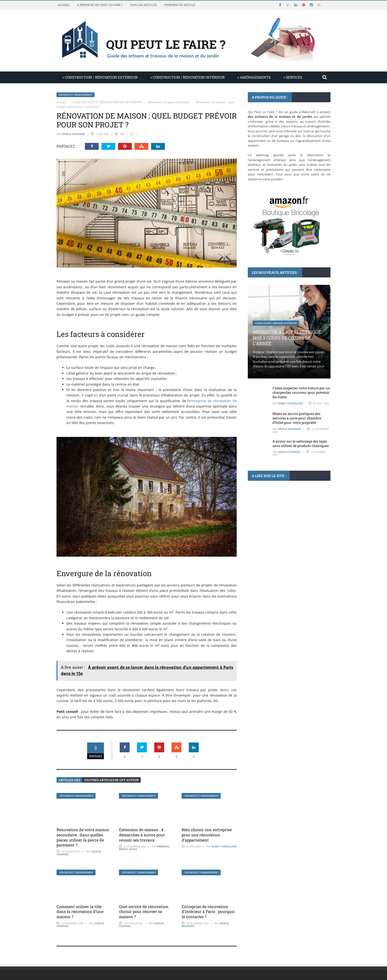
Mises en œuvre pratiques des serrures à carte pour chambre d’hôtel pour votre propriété (297, 418)
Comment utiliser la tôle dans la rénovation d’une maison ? (80, 912)
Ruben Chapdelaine (224, 846)
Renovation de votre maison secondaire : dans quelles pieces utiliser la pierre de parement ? (83, 837)
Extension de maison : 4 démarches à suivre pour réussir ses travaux (142, 835)
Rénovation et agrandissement (76, 95)
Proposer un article (180, 5)
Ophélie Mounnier (73, 134)
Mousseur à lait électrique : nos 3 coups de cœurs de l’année (288, 338)
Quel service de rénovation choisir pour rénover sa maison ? (144, 912)
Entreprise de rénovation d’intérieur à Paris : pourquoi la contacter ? (208, 912)
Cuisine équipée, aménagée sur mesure (276, 323)
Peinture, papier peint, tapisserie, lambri (277, 525)
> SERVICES (293, 77)
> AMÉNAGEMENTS (254, 77)
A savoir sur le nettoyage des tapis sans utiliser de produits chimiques (301, 443)
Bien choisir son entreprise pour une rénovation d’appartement (207, 835)
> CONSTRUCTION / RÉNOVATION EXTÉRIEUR (100, 77)
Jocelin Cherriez (289, 452)
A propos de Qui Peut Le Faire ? (100, 5)
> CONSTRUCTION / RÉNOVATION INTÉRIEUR (187, 77)
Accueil (64, 5)
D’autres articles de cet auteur (111, 780)
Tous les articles (143, 5)
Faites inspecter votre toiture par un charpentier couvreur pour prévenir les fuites (301, 392)
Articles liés (69, 780)
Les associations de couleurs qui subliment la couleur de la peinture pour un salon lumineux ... (289, 543)
